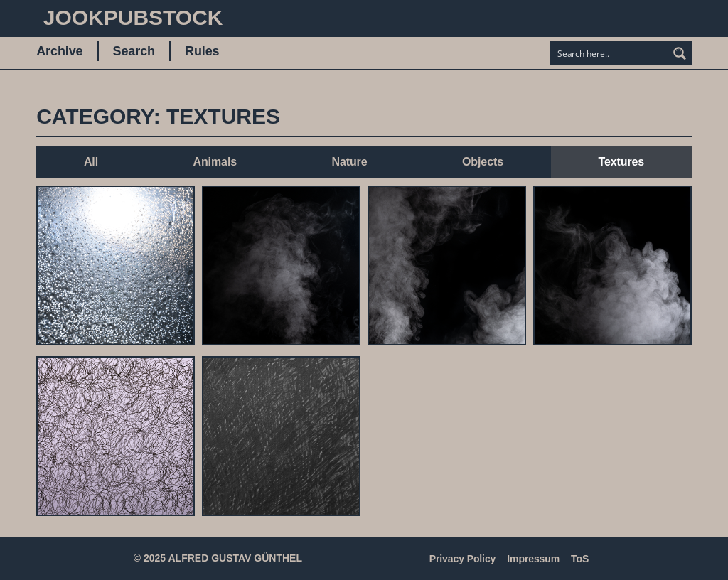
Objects (483, 162)
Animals (215, 162)
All (91, 162)
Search (134, 51)
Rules (202, 51)
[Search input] (609, 53)
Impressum (533, 559)
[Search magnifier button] (680, 53)
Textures (621, 162)
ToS (580, 559)
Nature (349, 162)
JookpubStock (133, 17)
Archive (59, 51)
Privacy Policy (463, 559)
